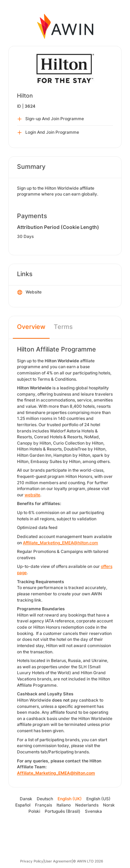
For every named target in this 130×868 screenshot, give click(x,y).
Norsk (109, 805)
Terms (63, 327)
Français (44, 805)
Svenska (93, 811)
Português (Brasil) (63, 811)
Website (29, 292)
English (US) (98, 799)
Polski (34, 811)
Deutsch (45, 799)
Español (23, 805)
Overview (31, 327)
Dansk (26, 799)
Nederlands (87, 805)
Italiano (64, 805)
